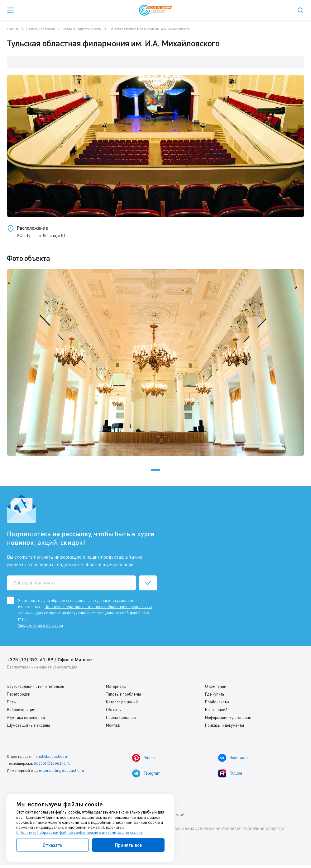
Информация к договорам (228, 717)
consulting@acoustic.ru (63, 769)
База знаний (216, 710)
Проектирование (121, 717)
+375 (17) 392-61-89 (30, 659)
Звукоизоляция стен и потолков (36, 686)
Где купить (215, 694)
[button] (155, 470)
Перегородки (19, 694)
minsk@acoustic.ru (50, 756)
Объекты (114, 710)
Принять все (128, 845)
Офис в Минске (75, 659)
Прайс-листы (217, 702)
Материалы (116, 686)
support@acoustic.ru (52, 763)
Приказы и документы (225, 725)
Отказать (53, 845)
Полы (12, 702)
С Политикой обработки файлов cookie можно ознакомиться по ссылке (80, 833)
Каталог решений (122, 702)
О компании (216, 686)
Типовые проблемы (123, 694)
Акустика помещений (26, 717)
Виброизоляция (21, 710)
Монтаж (113, 725)
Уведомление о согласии (41, 625)
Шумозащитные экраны (28, 725)
